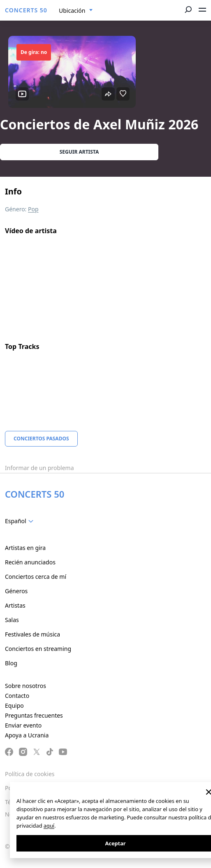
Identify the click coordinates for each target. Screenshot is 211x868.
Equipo (14, 705)
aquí (49, 826)
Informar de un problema (39, 468)
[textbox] (21, 521)
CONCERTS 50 (26, 10)
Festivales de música (32, 634)
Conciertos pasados (41, 439)
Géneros (16, 591)
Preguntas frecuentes (34, 715)
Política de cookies (30, 774)
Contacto (17, 696)
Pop (33, 209)
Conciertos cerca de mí (36, 577)
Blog (11, 663)
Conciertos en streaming (38, 649)
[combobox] (76, 11)
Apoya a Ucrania (27, 735)
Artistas (15, 605)
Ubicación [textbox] (72, 11)
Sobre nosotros (26, 686)
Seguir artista (79, 152)
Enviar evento (23, 725)
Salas (12, 620)
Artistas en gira (25, 548)
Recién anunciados (30, 562)
